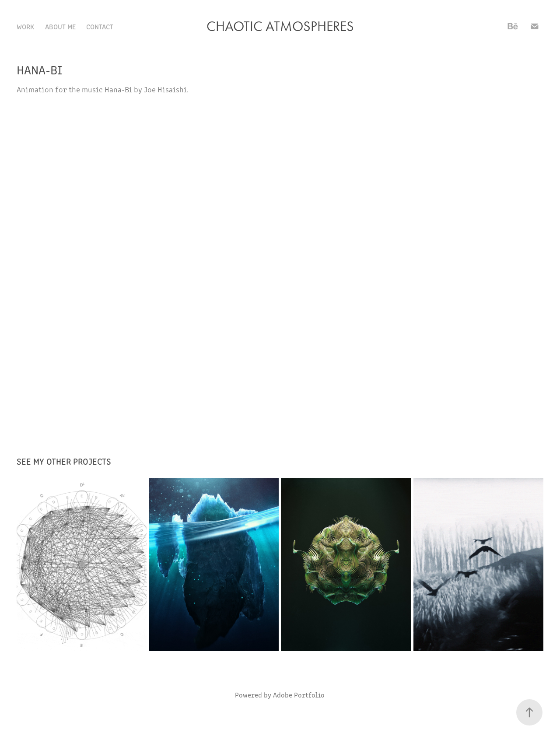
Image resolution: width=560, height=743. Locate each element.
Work (25, 26)
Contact (100, 26)
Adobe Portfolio (299, 695)
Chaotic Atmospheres (280, 26)
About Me (60, 26)
